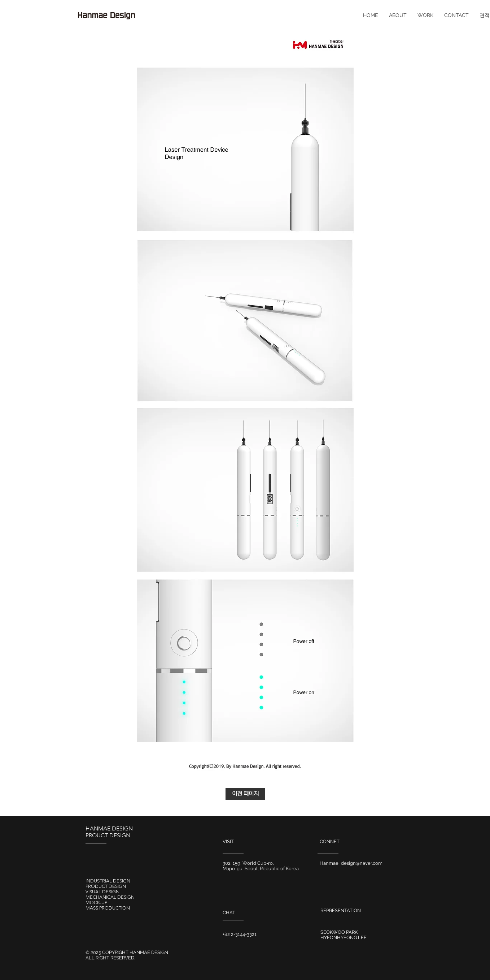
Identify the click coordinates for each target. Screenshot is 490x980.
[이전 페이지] (245, 794)
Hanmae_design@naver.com (351, 863)
